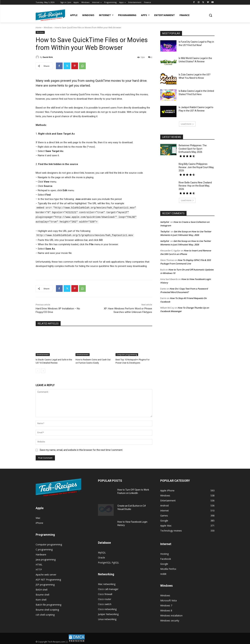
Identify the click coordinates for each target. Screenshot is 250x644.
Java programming (46, 559)
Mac (38, 517)
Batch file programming (48, 604)
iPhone (39, 522)
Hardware (41, 554)
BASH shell (42, 589)
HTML (39, 564)
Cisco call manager (108, 588)
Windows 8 (166, 610)
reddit (163, 573)
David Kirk (48, 57)
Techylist (165, 231)
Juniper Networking (108, 613)
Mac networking (107, 583)
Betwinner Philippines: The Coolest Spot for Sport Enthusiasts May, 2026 (193, 149)
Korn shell (41, 599)
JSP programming (45, 584)
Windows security (170, 620)
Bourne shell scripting (47, 609)
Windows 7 (166, 605)
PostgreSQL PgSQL (109, 562)
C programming (44, 549)
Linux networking (107, 618)
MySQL (102, 552)
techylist (165, 222)
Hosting (164, 553)
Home (39, 27)
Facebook (166, 558)
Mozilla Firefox (168, 568)
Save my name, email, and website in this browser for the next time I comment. (81, 449)
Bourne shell (42, 594)
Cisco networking (107, 608)
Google (164, 563)
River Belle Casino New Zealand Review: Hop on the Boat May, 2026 (195, 186)
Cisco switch (105, 603)
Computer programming (127, 354)
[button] (210, 15)
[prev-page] (38, 370)
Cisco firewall (105, 593)
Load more (187, 124)
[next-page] (43, 370)
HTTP (39, 569)
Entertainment (43, 354)
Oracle (101, 557)
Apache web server (46, 574)
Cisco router (105, 598)
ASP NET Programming (48, 579)
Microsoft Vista (168, 600)
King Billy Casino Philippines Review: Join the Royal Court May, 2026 (196, 167)
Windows (48, 27)
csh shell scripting (45, 614)
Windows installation (171, 615)
